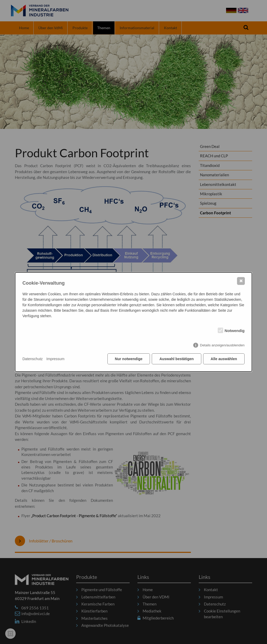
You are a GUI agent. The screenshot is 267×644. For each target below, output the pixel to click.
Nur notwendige (129, 359)
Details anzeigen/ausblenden (222, 345)
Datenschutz (33, 359)
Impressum (55, 359)
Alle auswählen (224, 359)
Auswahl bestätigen (176, 359)
